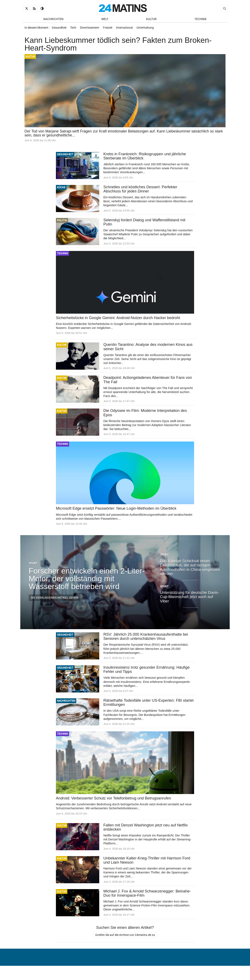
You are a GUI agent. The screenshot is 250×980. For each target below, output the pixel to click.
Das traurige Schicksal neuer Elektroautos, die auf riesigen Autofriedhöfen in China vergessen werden (190, 570)
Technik (201, 19)
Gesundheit (59, 29)
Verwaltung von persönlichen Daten (195, 966)
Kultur (151, 19)
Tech (74, 29)
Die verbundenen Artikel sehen (55, 601)
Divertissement (91, 29)
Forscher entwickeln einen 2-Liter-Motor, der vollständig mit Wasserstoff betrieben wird (87, 581)
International (128, 29)
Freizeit (110, 29)
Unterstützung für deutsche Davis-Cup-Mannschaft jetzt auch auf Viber (190, 599)
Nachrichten (53, 19)
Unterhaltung (149, 29)
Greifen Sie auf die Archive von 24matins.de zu (125, 939)
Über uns (153, 966)
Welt (105, 19)
